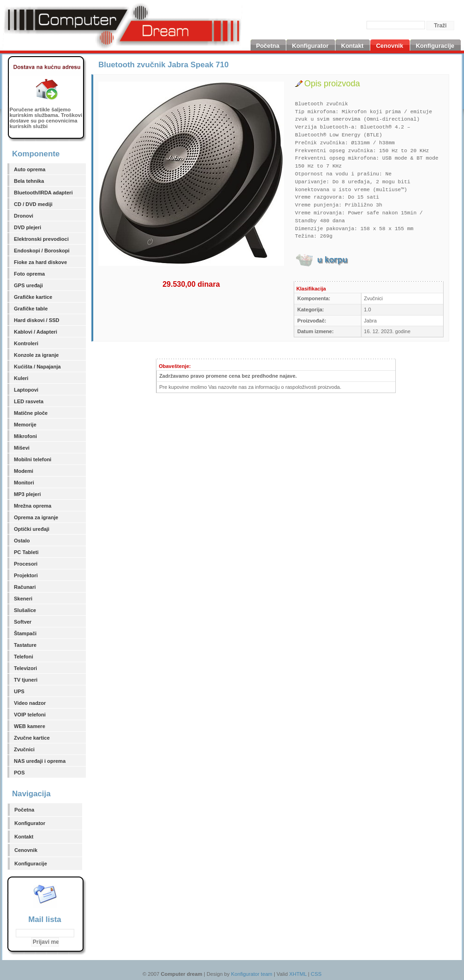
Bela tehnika (29, 181)
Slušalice (25, 610)
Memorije (25, 425)
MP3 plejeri (27, 494)
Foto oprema (29, 274)
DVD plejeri (28, 227)
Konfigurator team (252, 974)
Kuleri (21, 378)
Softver (23, 622)
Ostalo (22, 541)
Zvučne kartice (32, 738)
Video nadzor (30, 703)
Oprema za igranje (36, 517)
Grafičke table (31, 309)
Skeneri (23, 599)
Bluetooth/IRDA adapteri (43, 193)
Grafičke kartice (33, 297)
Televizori (26, 668)
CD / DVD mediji (33, 204)
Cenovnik (26, 850)
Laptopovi (26, 390)
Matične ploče (31, 413)
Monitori (24, 483)
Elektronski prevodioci (41, 239)
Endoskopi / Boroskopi (42, 251)
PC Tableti (26, 552)
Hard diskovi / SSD (37, 320)
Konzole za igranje (36, 355)
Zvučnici (24, 749)
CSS (316, 974)
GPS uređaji (28, 285)
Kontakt (24, 837)
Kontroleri (26, 343)
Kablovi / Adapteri (35, 332)
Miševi (22, 448)
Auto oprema (30, 169)
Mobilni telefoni (33, 459)
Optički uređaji (32, 529)
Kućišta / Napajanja (37, 367)
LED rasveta (29, 401)
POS (19, 773)
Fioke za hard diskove (40, 262)
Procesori (26, 564)
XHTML (298, 974)
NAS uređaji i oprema (40, 761)
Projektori (26, 575)
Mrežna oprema (33, 506)
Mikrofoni (26, 436)
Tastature (25, 645)
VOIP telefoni (30, 715)
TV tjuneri (26, 680)
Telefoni (23, 657)
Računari (25, 587)
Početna (24, 810)
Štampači (25, 633)
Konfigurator (30, 823)
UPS (19, 691)
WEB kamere (29, 726)
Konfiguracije (31, 864)
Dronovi (24, 216)
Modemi (24, 471)
